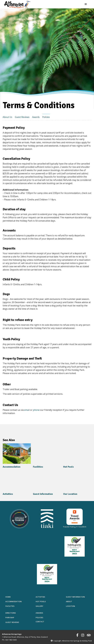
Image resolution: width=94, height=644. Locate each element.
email (27, 410)
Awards (36, 117)
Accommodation (14, 601)
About (69, 601)
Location (70, 606)
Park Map (10, 617)
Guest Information (75, 597)
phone (37, 410)
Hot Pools (41, 601)
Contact (40, 622)
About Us (7, 117)
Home (8, 597)
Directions (11, 613)
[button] (86, 4)
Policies (46, 117)
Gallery (39, 606)
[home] (17, 4)
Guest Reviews (22, 117)
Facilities (10, 606)
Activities (40, 597)
